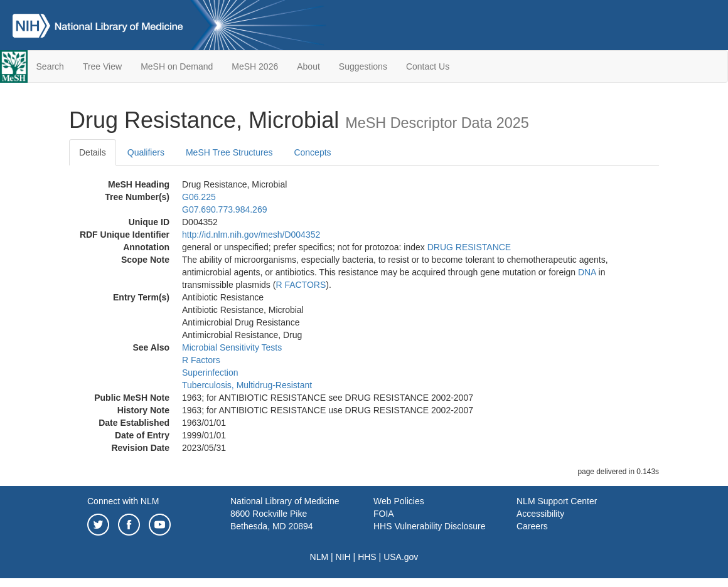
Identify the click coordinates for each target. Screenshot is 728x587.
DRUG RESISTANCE (469, 247)
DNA (587, 272)
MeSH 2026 (255, 66)
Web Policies (399, 501)
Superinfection (210, 373)
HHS (367, 557)
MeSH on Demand (177, 66)
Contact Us (428, 66)
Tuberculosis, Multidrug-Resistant (247, 385)
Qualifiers (146, 152)
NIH (343, 557)
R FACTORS (301, 285)
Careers (532, 526)
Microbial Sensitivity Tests (232, 347)
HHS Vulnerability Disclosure (429, 526)
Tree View (102, 66)
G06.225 (199, 197)
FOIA (384, 514)
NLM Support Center (557, 501)
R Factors (201, 360)
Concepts (312, 152)
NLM (319, 557)
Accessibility (540, 514)
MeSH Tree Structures (229, 152)
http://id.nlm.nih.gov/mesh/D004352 (251, 235)
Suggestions (363, 66)
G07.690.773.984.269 (224, 209)
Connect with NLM (123, 501)
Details (93, 152)
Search (50, 66)
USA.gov (401, 557)
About (308, 66)
